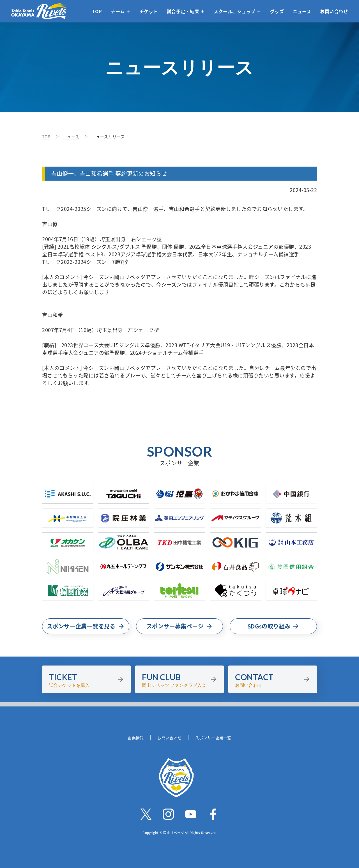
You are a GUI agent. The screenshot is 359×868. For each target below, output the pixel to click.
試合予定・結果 (183, 11)
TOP (97, 11)
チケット (149, 11)
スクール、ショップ (235, 11)
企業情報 (136, 738)
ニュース (302, 11)
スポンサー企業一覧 (213, 738)
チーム (118, 11)
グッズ (277, 11)
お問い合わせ (334, 11)
